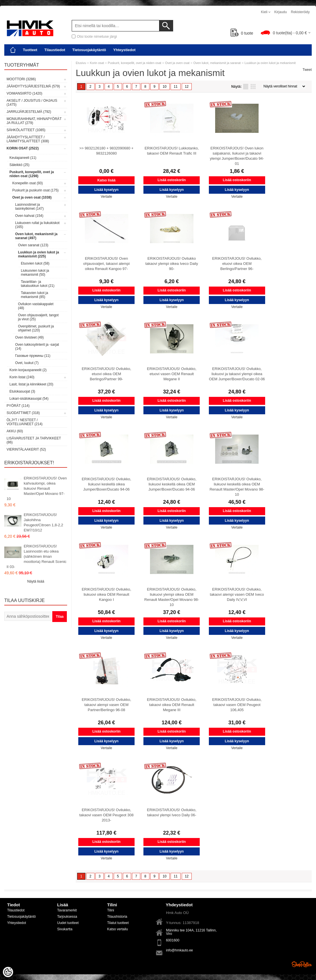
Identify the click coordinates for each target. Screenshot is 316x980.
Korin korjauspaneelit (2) (28, 370)
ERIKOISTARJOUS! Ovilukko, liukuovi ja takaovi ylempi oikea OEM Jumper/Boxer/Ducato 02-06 (237, 374)
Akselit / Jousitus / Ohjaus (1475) (32, 103)
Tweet (307, 70)
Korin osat (97, 63)
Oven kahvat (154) (29, 216)
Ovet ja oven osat (177, 63)
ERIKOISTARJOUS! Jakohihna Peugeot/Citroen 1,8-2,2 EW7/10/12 (43, 522)
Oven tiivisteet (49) (29, 337)
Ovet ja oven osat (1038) (32, 197)
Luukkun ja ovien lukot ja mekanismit (270, 63)
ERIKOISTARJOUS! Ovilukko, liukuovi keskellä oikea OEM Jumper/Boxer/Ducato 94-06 (172, 484)
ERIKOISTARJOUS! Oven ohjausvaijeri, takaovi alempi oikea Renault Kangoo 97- (106, 264)
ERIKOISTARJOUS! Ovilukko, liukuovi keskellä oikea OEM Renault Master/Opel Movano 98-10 (237, 487)
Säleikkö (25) (19, 165)
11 (176, 87)
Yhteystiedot (124, 50)
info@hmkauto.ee (179, 950)
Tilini (111, 910)
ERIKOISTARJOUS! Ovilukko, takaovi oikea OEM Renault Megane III (172, 705)
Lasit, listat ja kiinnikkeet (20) (31, 384)
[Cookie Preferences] (8, 972)
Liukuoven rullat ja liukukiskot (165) (37, 225)
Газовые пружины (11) (33, 356)
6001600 (173, 940)
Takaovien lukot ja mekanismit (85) (34, 295)
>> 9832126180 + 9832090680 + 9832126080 (106, 151)
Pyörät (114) (18, 406)
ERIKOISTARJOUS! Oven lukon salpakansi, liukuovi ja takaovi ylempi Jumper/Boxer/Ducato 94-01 (237, 156)
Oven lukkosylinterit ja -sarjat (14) (37, 347)
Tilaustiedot (55, 50)
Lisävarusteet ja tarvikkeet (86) (34, 440)
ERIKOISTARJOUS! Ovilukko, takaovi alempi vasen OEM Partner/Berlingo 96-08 (106, 705)
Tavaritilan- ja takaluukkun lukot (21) (38, 284)
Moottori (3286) (21, 79)
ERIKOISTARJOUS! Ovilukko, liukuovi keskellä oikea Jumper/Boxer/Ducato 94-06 (106, 484)
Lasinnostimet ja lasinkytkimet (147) (29, 207)
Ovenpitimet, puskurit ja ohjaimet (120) (36, 328)
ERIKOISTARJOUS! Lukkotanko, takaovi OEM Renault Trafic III (172, 151)
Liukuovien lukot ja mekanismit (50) (35, 273)
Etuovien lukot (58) (35, 263)
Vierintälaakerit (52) (26, 449)
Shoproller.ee (302, 964)
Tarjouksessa (67, 917)
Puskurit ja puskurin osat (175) (35, 190)
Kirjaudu (281, 12)
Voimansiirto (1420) (24, 93)
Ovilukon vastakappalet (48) (36, 306)
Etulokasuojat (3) (22, 391)
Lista (246, 87)
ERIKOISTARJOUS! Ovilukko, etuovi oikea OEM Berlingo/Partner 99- (106, 374)
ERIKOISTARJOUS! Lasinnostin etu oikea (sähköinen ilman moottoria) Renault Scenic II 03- (37, 556)
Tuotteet (30, 50)
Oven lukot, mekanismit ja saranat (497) (36, 236)
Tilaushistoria (117, 917)
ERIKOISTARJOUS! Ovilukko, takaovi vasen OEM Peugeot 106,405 (237, 705)
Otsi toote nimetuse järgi (97, 36)
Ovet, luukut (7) (27, 363)
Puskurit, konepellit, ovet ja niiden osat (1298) (32, 174)
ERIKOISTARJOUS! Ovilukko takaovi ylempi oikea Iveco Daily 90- (172, 264)
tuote (242, 33)
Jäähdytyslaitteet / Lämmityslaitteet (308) (28, 139)
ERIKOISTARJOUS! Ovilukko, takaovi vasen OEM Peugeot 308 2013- (106, 815)
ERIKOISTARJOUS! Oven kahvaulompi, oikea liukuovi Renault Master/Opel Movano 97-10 (37, 488)
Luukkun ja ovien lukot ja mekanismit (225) (38, 254)
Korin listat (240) (22, 377)
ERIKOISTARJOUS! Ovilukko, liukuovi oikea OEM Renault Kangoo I (106, 594)
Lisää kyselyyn (106, 190)
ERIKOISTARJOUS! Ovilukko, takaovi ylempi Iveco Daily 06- (172, 812)
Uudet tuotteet (68, 923)
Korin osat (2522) (23, 148)
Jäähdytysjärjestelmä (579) (33, 86)
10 (164, 87)
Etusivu (81, 63)
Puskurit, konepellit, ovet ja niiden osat (134, 63)
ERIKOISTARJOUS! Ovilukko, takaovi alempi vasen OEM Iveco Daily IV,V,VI (237, 594)
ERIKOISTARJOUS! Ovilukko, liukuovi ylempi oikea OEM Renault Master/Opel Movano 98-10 (172, 597)
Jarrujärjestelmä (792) (29, 112)
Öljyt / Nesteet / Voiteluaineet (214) (25, 422)
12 (187, 87)
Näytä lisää (36, 581)
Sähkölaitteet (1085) (26, 130)
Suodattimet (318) (23, 413)
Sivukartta (65, 929)
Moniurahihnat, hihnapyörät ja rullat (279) (34, 121)
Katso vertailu (118, 929)
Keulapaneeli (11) (23, 158)
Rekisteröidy (300, 12)
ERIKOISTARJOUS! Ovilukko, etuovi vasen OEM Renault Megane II (172, 374)
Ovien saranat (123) (33, 245)
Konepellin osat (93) (28, 183)
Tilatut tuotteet (118, 923)
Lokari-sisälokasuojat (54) (29, 399)
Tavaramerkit (67, 910)
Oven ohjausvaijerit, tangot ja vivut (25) (38, 317)
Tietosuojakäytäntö (89, 50)
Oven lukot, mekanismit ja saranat (217, 63)
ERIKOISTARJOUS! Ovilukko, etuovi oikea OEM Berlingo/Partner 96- (237, 264)
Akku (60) (15, 431)
